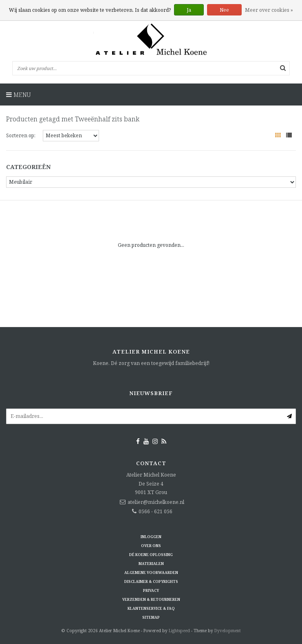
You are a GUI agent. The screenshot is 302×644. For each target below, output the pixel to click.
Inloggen (151, 537)
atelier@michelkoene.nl (156, 502)
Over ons (151, 546)
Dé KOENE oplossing (151, 555)
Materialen (151, 564)
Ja (189, 10)
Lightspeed (179, 631)
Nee (224, 10)
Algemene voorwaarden (151, 573)
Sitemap (151, 617)
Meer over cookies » (269, 10)
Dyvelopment (228, 631)
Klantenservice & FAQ (151, 608)
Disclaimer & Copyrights (151, 581)
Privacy (151, 590)
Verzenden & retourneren (151, 599)
